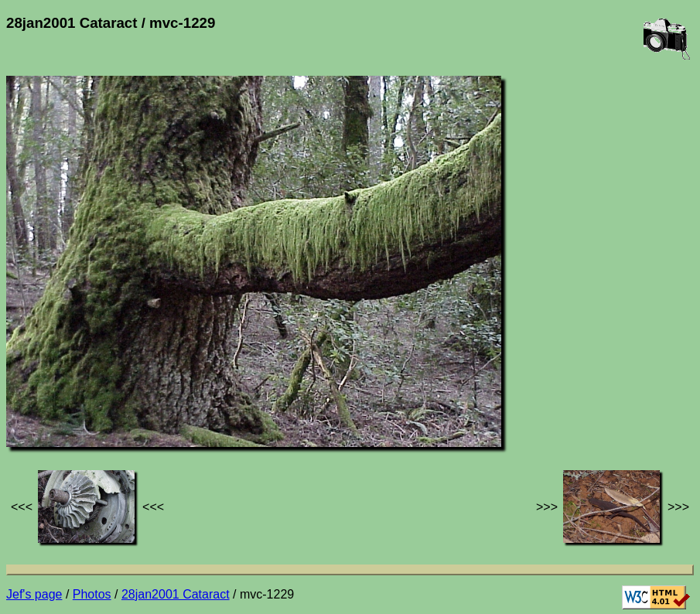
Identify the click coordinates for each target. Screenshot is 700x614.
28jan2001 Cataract (176, 594)
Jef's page (34, 594)
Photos (92, 594)
